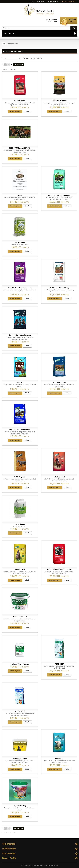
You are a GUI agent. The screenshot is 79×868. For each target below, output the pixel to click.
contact (32, 2)
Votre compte (51, 20)
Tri (2, 58)
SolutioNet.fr (54, 865)
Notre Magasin (53, 2)
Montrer (26, 58)
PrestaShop (37, 865)
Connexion (53, 22)
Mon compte (8, 853)
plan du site (41, 2)
